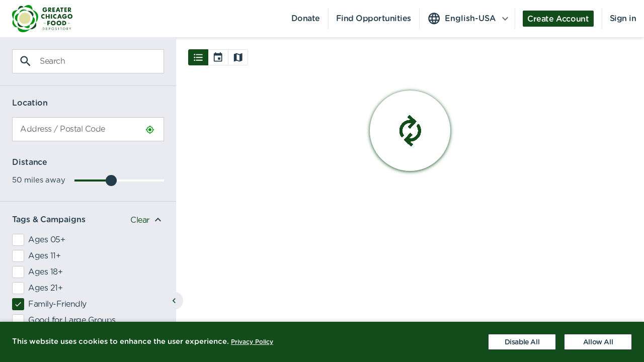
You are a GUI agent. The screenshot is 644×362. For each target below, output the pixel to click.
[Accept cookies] (598, 342)
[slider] (111, 180)
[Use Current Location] (150, 130)
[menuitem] (36, 19)
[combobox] (88, 129)
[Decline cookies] (522, 342)
